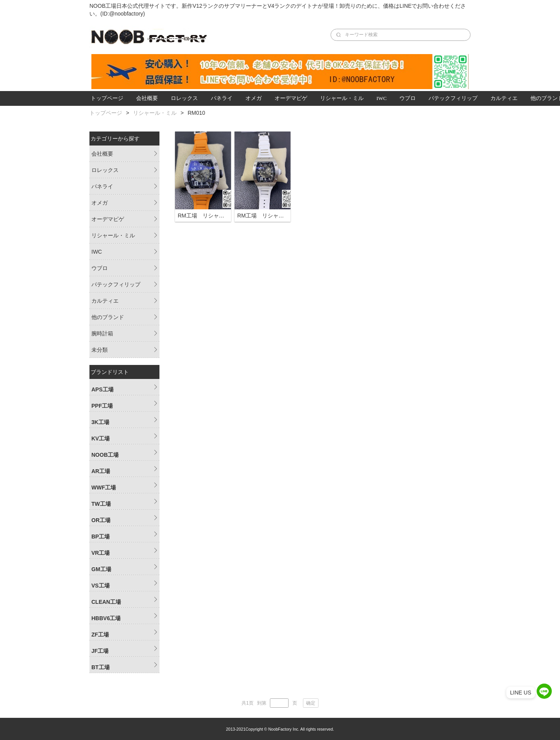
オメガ (254, 98)
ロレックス (184, 98)
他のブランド (108, 317)
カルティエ (504, 98)
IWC (381, 98)
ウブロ (408, 98)
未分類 (100, 350)
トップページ (107, 98)
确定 (311, 703)
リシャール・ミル (342, 98)
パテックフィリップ (453, 98)
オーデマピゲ (291, 98)
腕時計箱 (102, 333)
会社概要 (147, 98)
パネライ (222, 98)
